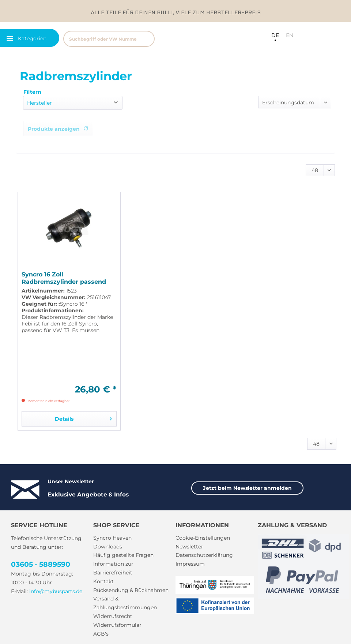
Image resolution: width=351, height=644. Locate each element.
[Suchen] (146, 39)
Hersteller (39, 103)
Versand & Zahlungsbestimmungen (125, 603)
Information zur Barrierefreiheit (113, 568)
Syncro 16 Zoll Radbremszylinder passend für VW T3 (64, 278)
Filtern (32, 92)
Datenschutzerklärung (204, 555)
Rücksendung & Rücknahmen (131, 590)
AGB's (101, 634)
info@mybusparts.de (56, 591)
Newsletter (189, 547)
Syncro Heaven (112, 538)
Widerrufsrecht (113, 616)
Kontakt (103, 581)
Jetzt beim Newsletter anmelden (247, 488)
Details (83, 418)
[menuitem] (129, 38)
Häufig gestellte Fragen (123, 555)
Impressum (190, 564)
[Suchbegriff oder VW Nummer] (109, 39)
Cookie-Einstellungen (203, 538)
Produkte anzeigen (58, 129)
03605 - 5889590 (41, 564)
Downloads (108, 547)
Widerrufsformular (117, 625)
